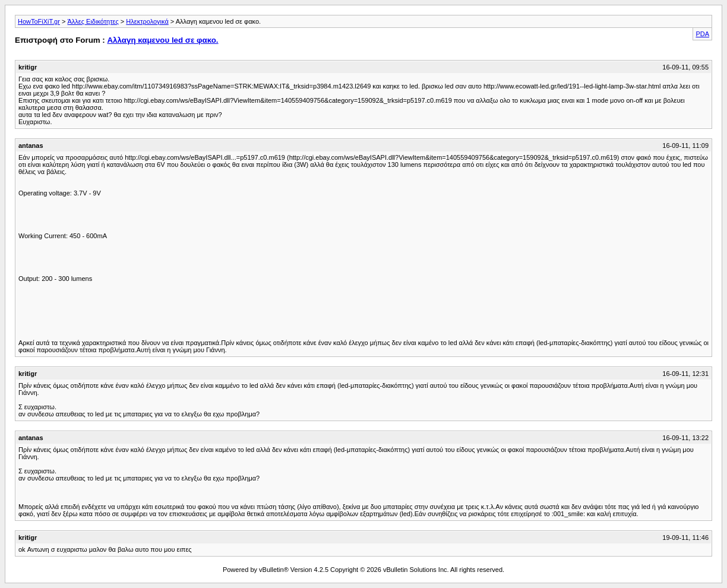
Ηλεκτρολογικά (147, 21)
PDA (702, 34)
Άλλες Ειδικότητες (93, 21)
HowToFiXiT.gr (39, 21)
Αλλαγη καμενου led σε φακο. (162, 40)
